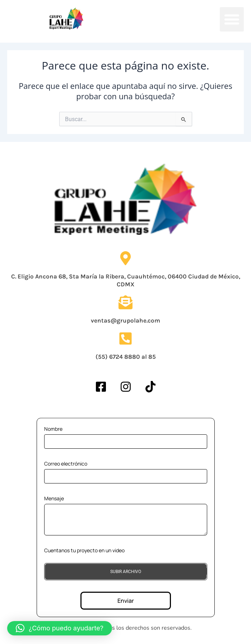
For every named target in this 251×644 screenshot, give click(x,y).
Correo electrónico (66, 464)
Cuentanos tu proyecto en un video (84, 550)
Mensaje (54, 498)
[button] (232, 19)
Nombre (53, 429)
